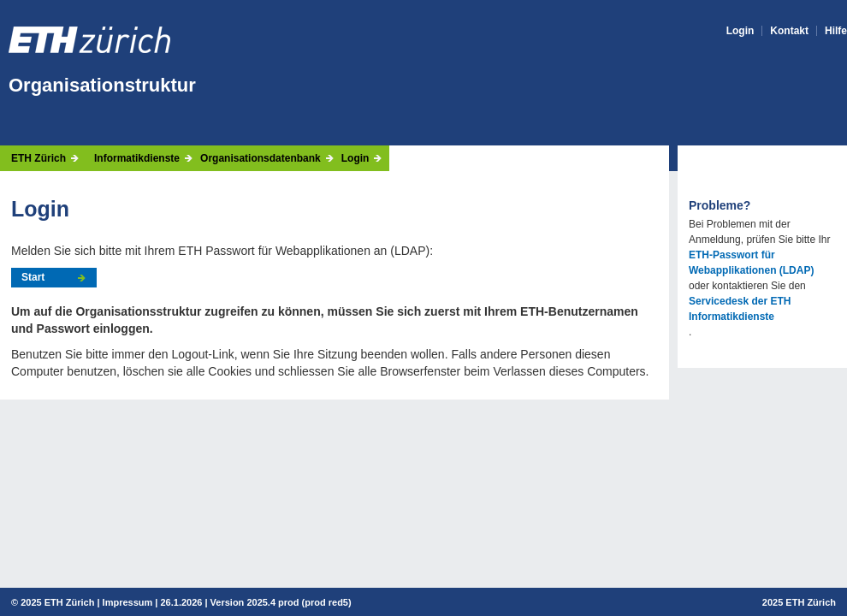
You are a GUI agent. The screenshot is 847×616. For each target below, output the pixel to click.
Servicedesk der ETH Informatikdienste (740, 309)
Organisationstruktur (102, 85)
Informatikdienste (137, 158)
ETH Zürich (38, 158)
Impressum (128, 602)
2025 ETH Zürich (57, 602)
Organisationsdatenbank (261, 158)
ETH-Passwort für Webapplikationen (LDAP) (751, 263)
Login (740, 31)
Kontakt (789, 31)
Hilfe (836, 31)
